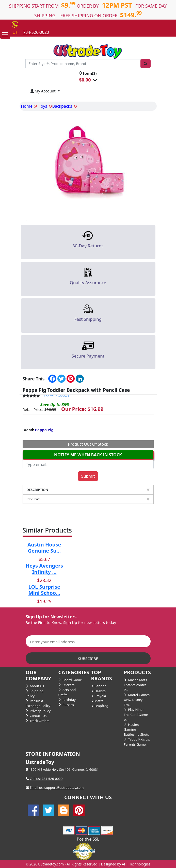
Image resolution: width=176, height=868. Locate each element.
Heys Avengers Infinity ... (44, 569)
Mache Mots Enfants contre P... (135, 685)
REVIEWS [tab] (88, 499)
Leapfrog (100, 706)
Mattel (98, 701)
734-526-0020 (36, 32)
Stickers (67, 685)
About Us (35, 686)
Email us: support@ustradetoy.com (57, 787)
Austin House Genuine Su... (44, 548)
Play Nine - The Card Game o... (136, 714)
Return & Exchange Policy (38, 703)
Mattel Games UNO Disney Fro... (137, 700)
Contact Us (36, 716)
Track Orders (38, 721)
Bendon (99, 686)
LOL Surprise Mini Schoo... (44, 590)
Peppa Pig (44, 430)
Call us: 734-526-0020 (46, 779)
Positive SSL (88, 839)
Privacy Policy (38, 711)
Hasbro (98, 691)
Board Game (70, 680)
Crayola (99, 696)
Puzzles (66, 705)
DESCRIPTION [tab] (88, 490)
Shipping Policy (35, 694)
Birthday (67, 700)
